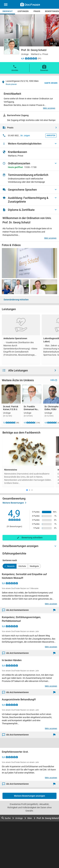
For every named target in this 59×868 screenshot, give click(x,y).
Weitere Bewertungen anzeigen (30, 796)
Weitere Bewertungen (14, 503)
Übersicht (8, 11)
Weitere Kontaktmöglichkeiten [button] (25, 144)
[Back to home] (30, 5)
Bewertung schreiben (32, 538)
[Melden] (55, 610)
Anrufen (15, 68)
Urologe (19, 818)
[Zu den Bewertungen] (31, 58)
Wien (30, 818)
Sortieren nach (10, 560)
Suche (6, 818)
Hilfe (54, 380)
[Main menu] (6, 5)
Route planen (11, 84)
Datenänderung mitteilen (16, 300)
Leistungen (23, 11)
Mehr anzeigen (49, 108)
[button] (27, 490)
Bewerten (44, 68)
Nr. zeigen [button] (25, 136)
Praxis (37, 11)
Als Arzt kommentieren (16, 610)
